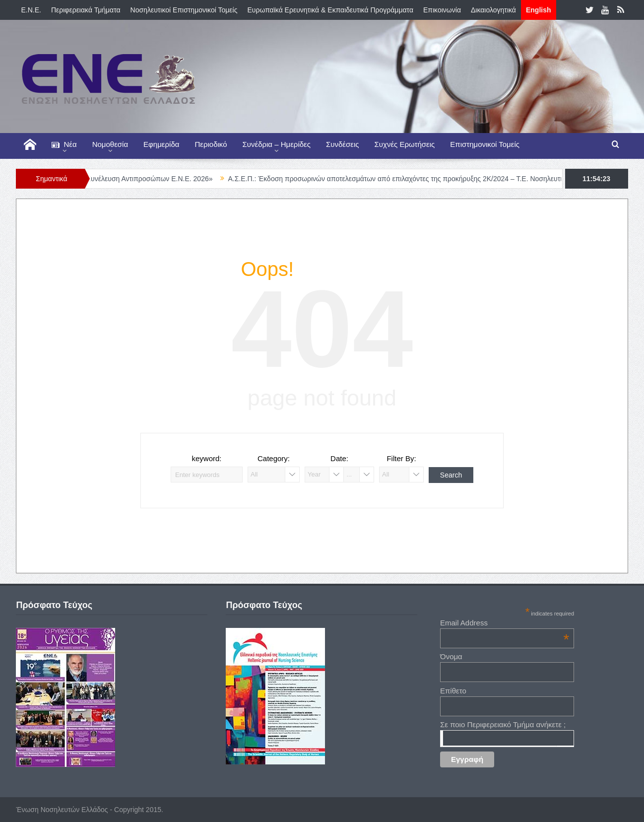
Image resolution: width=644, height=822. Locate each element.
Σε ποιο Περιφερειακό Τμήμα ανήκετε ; (503, 724)
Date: (339, 458)
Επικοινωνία (442, 10)
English (539, 10)
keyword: (206, 458)
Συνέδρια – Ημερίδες (276, 144)
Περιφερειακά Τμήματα (86, 10)
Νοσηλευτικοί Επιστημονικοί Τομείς (184, 10)
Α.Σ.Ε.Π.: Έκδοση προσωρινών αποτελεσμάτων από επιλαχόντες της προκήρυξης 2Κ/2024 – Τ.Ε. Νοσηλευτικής (408, 179)
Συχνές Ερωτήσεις (405, 144)
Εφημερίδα (161, 144)
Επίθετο (453, 691)
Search (451, 475)
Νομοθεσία (110, 144)
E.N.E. (31, 10)
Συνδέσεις (343, 144)
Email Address (505, 623)
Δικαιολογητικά (493, 10)
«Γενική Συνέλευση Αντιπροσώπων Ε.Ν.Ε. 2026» (146, 179)
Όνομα (451, 656)
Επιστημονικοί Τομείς (485, 144)
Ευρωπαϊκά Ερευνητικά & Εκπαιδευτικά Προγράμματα (330, 10)
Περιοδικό (211, 144)
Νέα (64, 145)
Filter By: (401, 458)
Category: (274, 458)
